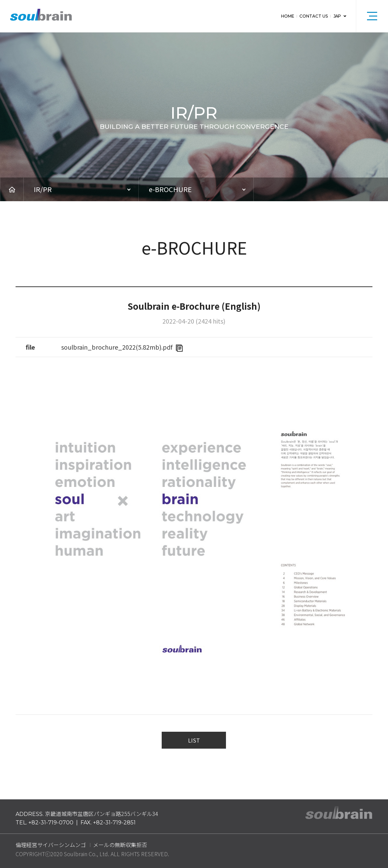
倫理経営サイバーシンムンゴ (51, 845)
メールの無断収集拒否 (120, 845)
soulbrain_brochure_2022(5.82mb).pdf (122, 347)
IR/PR (43, 189)
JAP (337, 16)
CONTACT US (313, 16)
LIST (194, 740)
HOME (287, 16)
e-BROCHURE (170, 189)
